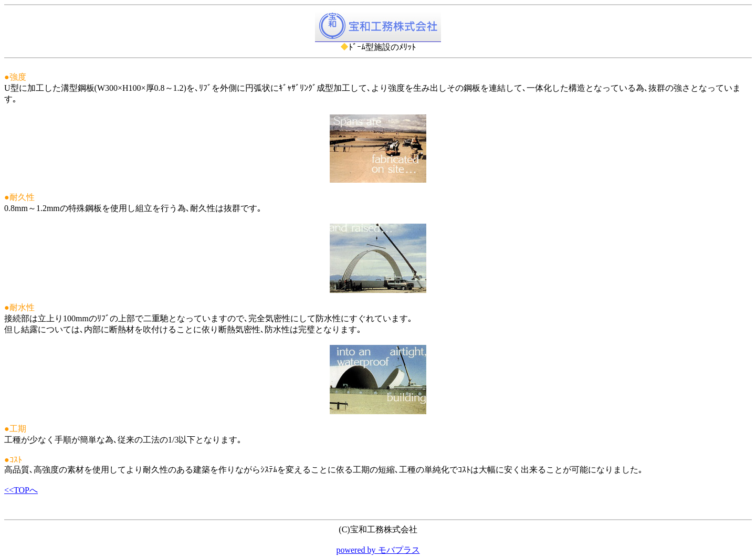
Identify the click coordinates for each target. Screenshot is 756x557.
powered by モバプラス (378, 550)
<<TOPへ (21, 490)
